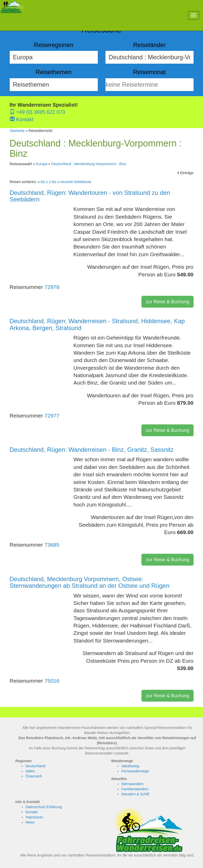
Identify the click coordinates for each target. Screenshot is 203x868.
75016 (52, 681)
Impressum (34, 817)
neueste (67, 182)
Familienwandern (135, 789)
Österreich (34, 776)
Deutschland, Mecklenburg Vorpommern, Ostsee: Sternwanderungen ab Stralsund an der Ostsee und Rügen (90, 582)
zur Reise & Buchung (167, 302)
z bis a (54, 182)
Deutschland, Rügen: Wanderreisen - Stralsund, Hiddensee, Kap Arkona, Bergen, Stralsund (97, 324)
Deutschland (35, 766)
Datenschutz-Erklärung (44, 807)
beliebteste (83, 182)
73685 (52, 545)
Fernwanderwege (135, 771)
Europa (41, 164)
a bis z (43, 182)
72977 (52, 416)
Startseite (17, 131)
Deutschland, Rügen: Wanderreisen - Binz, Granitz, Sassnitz (92, 450)
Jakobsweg (130, 766)
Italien (30, 771)
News (30, 822)
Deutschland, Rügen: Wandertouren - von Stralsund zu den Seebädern (90, 196)
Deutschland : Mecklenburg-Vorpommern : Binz (89, 164)
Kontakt (22, 119)
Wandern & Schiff (135, 794)
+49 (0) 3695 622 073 (37, 112)
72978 (52, 287)
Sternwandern (132, 784)
